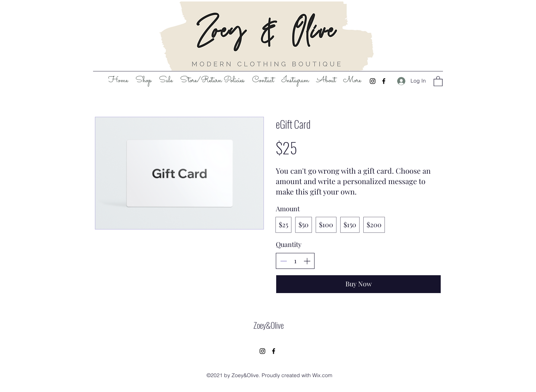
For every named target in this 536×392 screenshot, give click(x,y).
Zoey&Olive (269, 325)
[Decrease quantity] (283, 261)
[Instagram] (373, 81)
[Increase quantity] (307, 261)
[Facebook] (384, 81)
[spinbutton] (295, 261)
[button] (438, 81)
